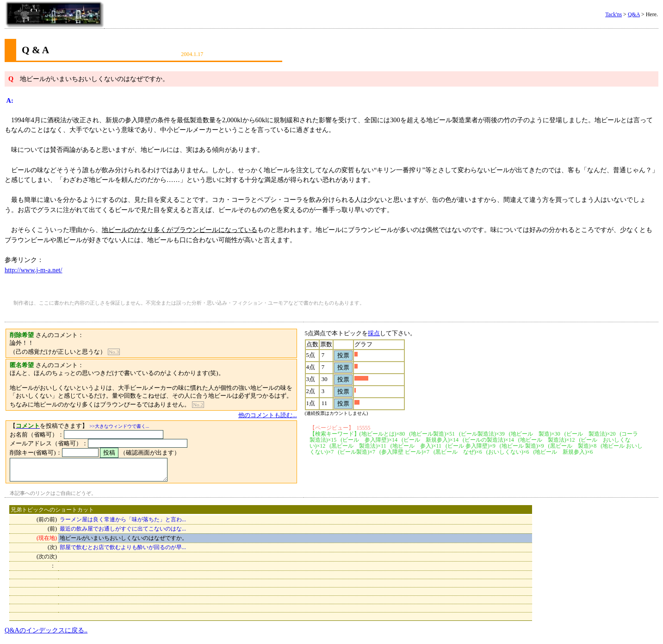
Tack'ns (613, 14)
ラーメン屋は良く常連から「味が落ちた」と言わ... (123, 524)
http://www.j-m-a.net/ (34, 270)
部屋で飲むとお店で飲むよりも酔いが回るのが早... (123, 551)
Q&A (634, 14)
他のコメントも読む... (277, 415)
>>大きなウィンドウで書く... (119, 426)
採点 (384, 333)
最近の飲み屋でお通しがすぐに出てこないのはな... (123, 533)
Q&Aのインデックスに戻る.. (46, 634)
